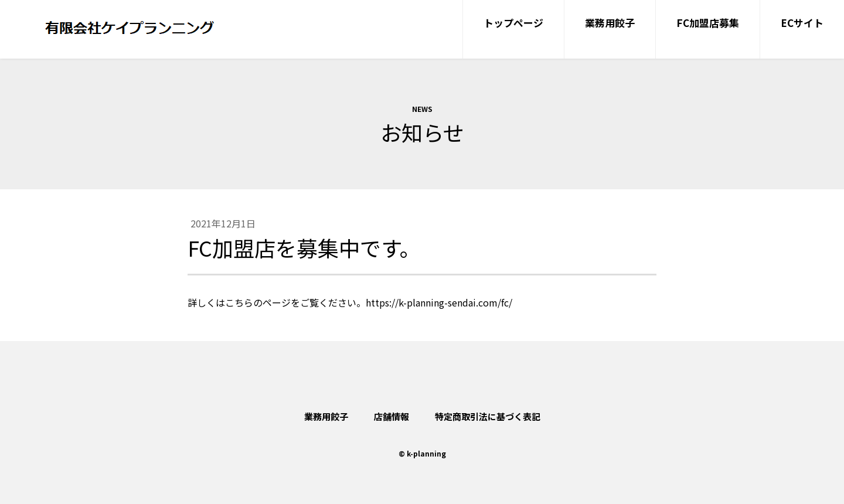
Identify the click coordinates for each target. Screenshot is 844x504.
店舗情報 (392, 416)
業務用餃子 (326, 416)
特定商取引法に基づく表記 (488, 416)
